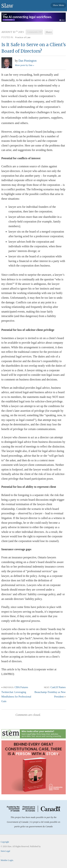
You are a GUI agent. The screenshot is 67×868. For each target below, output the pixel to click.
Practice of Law (23, 37)
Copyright (5, 842)
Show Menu (58, 5)
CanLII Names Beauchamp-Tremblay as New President (50, 692)
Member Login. (7, 860)
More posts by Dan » (25, 65)
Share (49, 32)
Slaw (7, 6)
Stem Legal (5, 851)
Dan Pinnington (28, 61)
